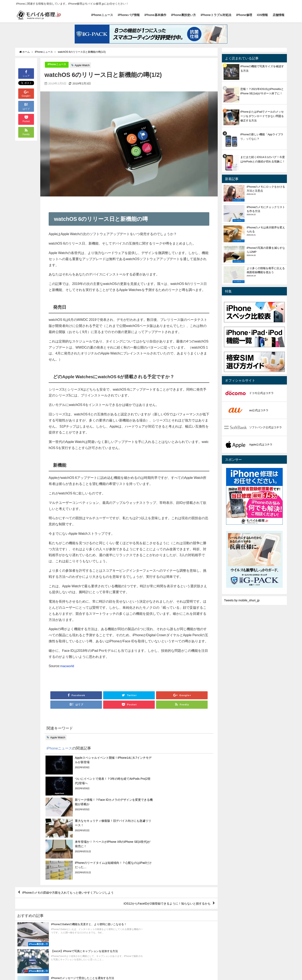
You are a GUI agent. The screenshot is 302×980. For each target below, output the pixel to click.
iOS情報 (262, 15)
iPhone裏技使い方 (184, 15)
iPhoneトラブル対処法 (216, 15)
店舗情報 (279, 15)
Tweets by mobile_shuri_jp (242, 600)
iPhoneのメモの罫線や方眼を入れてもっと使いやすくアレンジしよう (75, 830)
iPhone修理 (244, 15)
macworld (67, 666)
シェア (26, 73)
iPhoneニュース (102, 15)
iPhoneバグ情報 (129, 15)
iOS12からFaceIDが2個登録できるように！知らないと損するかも (160, 842)
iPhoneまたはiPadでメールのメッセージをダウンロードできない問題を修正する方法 (262, 116)
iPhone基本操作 (155, 15)
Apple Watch (84, 65)
